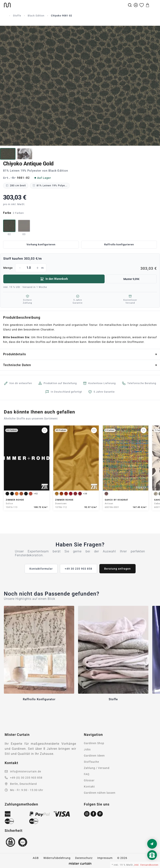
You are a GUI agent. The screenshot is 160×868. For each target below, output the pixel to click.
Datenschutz (84, 858)
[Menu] (153, 5)
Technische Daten (17, 365)
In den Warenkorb (54, 279)
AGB (36, 858)
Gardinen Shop (94, 743)
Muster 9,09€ (131, 279)
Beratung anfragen (117, 569)
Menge (80, 268)
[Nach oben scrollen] (152, 862)
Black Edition (36, 16)
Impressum (105, 858)
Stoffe (17, 16)
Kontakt (89, 787)
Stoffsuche (91, 762)
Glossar (89, 780)
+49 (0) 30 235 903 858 (26, 778)
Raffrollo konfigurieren (119, 244)
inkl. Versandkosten (146, 865)
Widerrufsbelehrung (57, 858)
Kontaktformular (41, 569)
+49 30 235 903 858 (78, 569)
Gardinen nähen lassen (100, 793)
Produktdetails (15, 354)
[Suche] (130, 5)
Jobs (87, 749)
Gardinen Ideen (94, 756)
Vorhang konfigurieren (41, 244)
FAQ (87, 774)
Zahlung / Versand (97, 768)
